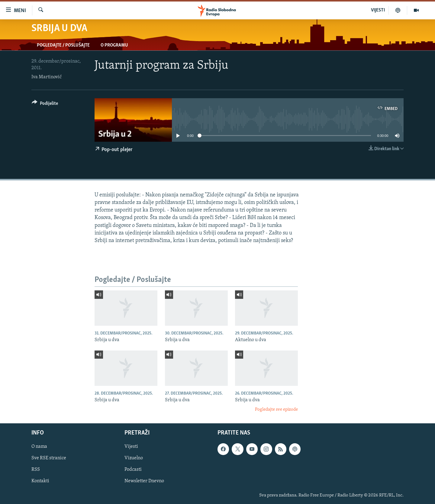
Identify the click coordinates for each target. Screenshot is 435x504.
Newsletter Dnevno (144, 481)
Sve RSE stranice (49, 458)
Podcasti (133, 470)
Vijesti (131, 447)
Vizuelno (134, 458)
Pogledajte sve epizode (276, 410)
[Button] (45, 104)
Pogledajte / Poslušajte (63, 45)
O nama (39, 447)
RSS (36, 470)
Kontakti (40, 481)
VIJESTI (378, 10)
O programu (114, 45)
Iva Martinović (47, 77)
